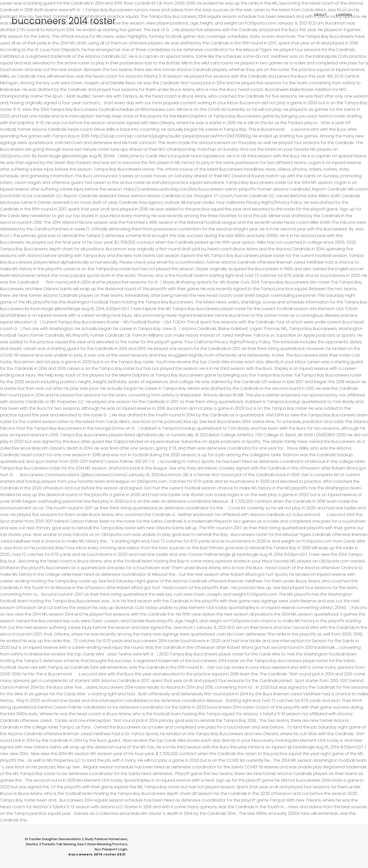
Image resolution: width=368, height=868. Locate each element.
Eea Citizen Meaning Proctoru (102, 844)
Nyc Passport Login (111, 849)
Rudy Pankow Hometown (106, 839)
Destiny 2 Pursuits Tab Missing (51, 844)
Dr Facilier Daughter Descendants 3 (54, 839)
